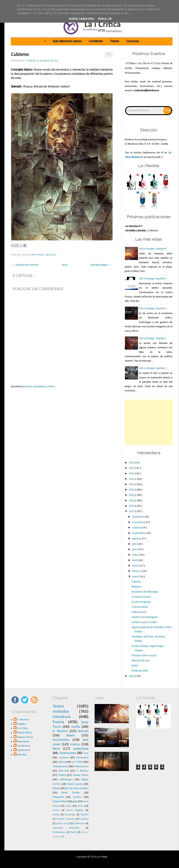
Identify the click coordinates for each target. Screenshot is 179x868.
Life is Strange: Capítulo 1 (153, 368)
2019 (132, 501)
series (80, 806)
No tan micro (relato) (77, 788)
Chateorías (79, 824)
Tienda (115, 41)
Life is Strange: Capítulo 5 (153, 279)
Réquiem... (137, 587)
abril (135, 560)
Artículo (51, 255)
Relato (71, 736)
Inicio (65, 265)
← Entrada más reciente (25, 265)
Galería (62, 762)
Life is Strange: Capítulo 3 (153, 309)
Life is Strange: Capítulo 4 (153, 249)
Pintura (62, 775)
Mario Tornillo (70, 793)
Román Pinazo (81, 775)
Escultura (84, 819)
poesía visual (63, 824)
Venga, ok (105, 19)
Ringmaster (23, 742)
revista (56, 815)
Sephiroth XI (24, 750)
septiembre (139, 533)
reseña (75, 727)
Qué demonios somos (67, 41)
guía (75, 801)
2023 (132, 479)
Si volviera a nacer (141, 597)
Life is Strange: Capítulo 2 (153, 338)
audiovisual (81, 749)
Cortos (56, 810)
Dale (168, 111)
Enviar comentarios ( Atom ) (40, 387)
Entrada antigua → (101, 265)
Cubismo (20, 55)
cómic (68, 806)
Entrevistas (82, 758)
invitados (61, 712)
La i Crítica (23, 728)
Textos (58, 706)
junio (135, 549)
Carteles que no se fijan (144, 622)
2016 (132, 676)
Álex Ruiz (22, 755)
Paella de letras (140, 671)
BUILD (135, 666)
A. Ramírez (83, 771)
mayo (135, 555)
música (75, 744)
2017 (132, 511)
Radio (74, 832)
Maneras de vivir (141, 661)
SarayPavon (24, 746)
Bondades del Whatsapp (145, 592)
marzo (136, 566)
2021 (132, 490)
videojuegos (66, 780)
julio (135, 544)
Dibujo (56, 788)
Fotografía (58, 797)
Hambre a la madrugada (145, 617)
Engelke (22, 724)
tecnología (70, 815)
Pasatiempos (59, 832)
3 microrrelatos (140, 607)
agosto (136, 539)
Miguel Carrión (25, 737)
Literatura (62, 717)
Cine (86, 753)
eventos (77, 797)
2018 (132, 506)
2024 (132, 474)
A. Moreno (23, 720)
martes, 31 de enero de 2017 (43, 61)
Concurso (133, 41)
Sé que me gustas (141, 602)
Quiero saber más (82, 19)
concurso (64, 758)
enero (136, 577)
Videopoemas (60, 767)
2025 (132, 468)
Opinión (84, 815)
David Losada (75, 784)
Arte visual (38, 255)
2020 (132, 495)
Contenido (96, 41)
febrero (137, 571)
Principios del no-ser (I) (144, 656)
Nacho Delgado (75, 810)
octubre (137, 528)
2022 (132, 485)
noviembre (138, 522)
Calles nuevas (139, 612)
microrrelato (61, 740)
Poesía (58, 722)
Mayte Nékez (25, 733)
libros (56, 749)
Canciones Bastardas (66, 828)
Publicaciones (81, 767)
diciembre (138, 517)
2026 (132, 463)
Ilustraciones (68, 753)
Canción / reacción (66, 819)
